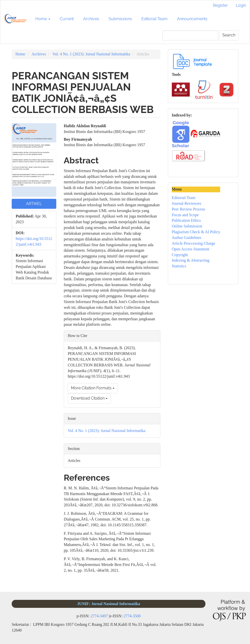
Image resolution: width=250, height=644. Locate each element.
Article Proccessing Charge (194, 243)
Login (241, 5)
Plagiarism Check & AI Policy (196, 232)
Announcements (192, 19)
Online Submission (187, 226)
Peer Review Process (188, 209)
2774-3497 (99, 616)
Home (20, 54)
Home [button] (43, 19)
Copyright (180, 255)
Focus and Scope (185, 215)
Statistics (179, 266)
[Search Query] (190, 35)
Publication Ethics (186, 220)
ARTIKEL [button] (34, 204)
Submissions (120, 19)
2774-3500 (132, 616)
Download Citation (89, 398)
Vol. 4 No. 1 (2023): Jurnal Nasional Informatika (91, 54)
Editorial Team (155, 19)
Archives (91, 19)
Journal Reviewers (187, 203)
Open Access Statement (191, 249)
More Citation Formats (93, 388)
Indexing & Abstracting (191, 260)
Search (229, 35)
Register (220, 5)
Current (67, 19)
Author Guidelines (187, 238)
